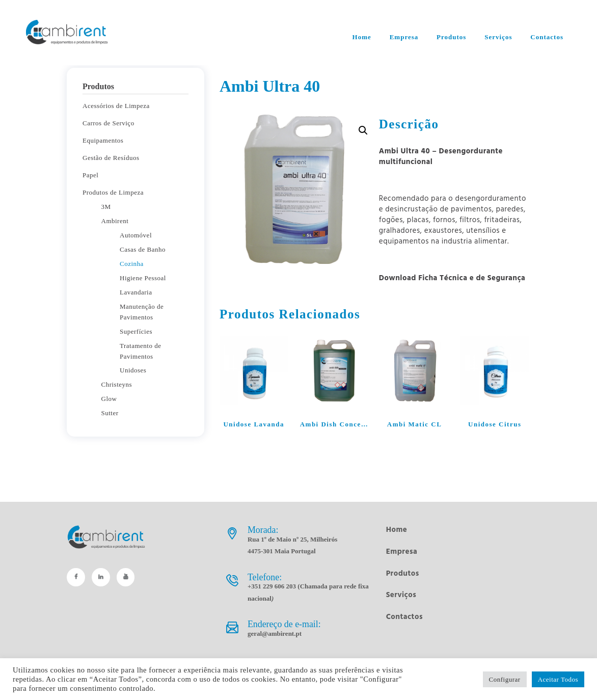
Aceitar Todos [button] (558, 679)
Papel (90, 175)
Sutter (110, 413)
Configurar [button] (505, 679)
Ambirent (115, 221)
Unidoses (133, 370)
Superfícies (136, 331)
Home (397, 530)
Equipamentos (103, 140)
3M (106, 207)
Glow (109, 399)
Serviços (401, 595)
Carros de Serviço (108, 123)
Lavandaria (136, 292)
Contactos (404, 617)
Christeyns (117, 384)
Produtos (403, 574)
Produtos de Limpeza (113, 192)
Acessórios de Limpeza (116, 106)
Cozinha (132, 264)
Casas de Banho (143, 249)
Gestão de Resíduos (111, 158)
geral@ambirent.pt (275, 634)
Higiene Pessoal (143, 278)
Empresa (402, 552)
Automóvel (136, 235)
